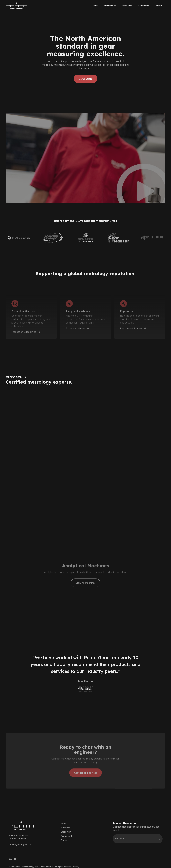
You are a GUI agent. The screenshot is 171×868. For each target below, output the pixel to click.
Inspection (127, 6)
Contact (159, 6)
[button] (110, 6)
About (95, 6)
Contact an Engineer (86, 780)
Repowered (143, 6)
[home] (17, 6)
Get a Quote (85, 79)
